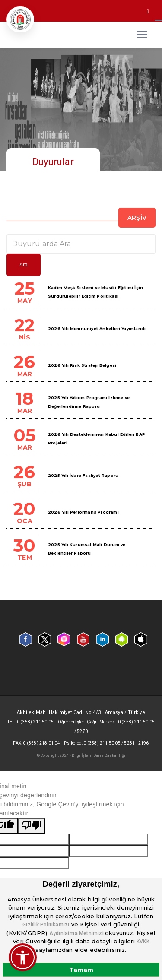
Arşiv (137, 218)
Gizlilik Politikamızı (46, 925)
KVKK (143, 942)
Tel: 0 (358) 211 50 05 (30, 722)
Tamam (81, 970)
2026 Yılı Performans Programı (83, 512)
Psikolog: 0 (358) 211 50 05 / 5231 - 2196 (106, 743)
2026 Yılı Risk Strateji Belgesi (82, 365)
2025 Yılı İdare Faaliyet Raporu (83, 475)
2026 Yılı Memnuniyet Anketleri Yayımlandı (97, 328)
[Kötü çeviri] (32, 826)
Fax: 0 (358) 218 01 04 (36, 743)
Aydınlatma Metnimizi (77, 933)
